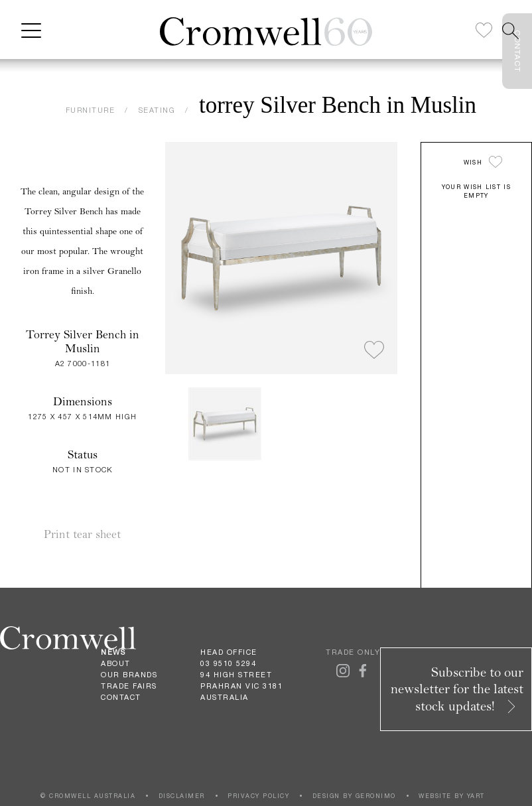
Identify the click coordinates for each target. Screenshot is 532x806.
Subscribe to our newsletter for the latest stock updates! (457, 689)
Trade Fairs (129, 686)
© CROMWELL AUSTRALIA (88, 796)
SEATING (157, 110)
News (113, 652)
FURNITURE (91, 110)
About (116, 663)
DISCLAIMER (182, 796)
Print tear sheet (82, 534)
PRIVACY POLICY (258, 796)
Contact (121, 697)
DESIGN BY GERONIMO (354, 796)
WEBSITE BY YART (452, 796)
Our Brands (129, 675)
